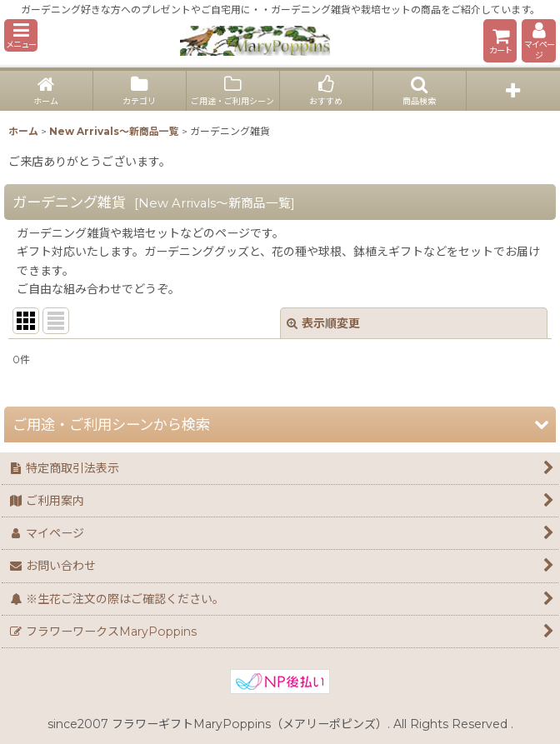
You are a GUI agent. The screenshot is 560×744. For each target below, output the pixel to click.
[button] (21, 35)
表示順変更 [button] (323, 323)
